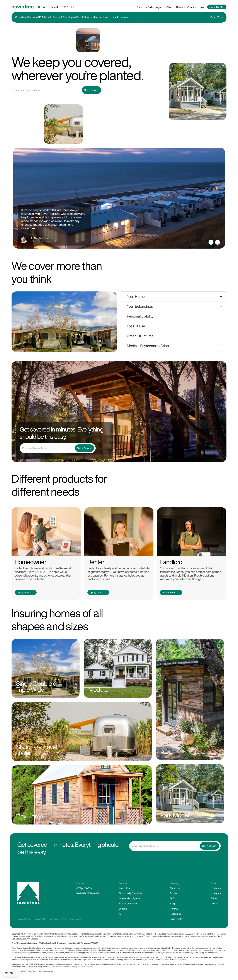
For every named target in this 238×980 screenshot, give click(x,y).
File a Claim (125, 888)
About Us (175, 888)
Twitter (214, 898)
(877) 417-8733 (84, 888)
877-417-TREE (67, 7)
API (121, 914)
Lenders (123, 909)
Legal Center (176, 919)
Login (202, 7)
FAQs (173, 898)
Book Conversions (128, 903)
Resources (175, 914)
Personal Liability (140, 316)
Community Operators (130, 893)
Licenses (53, 919)
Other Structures (140, 336)
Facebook (216, 888)
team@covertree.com (88, 893)
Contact (191, 7)
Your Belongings (140, 306)
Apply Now (23, 592)
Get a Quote (216, 7)
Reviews (180, 7)
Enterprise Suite (145, 7)
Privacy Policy (40, 919)
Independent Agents (129, 898)
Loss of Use (136, 326)
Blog (172, 903)
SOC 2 (63, 919)
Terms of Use (24, 919)
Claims (170, 7)
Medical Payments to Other (148, 346)
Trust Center (75, 919)
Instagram (216, 893)
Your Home (136, 296)
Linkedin (215, 903)
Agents (160, 7)
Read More (217, 17)
